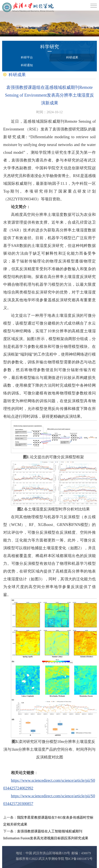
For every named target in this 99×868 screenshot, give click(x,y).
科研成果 (72, 57)
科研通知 (27, 65)
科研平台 (27, 57)
